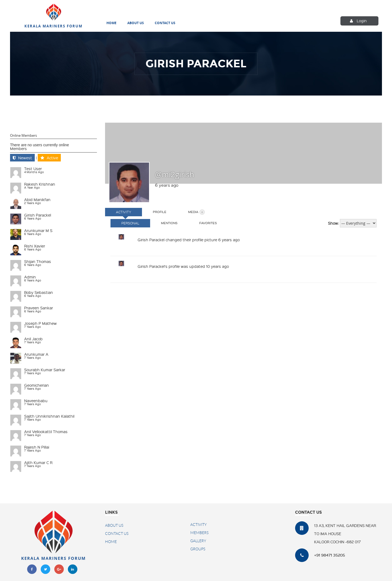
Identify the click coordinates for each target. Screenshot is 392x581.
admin (30, 277)
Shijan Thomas (38, 261)
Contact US (117, 534)
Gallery (198, 541)
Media (196, 212)
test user (33, 169)
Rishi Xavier (35, 246)
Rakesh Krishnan (40, 184)
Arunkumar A (36, 354)
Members (18, 148)
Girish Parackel (38, 215)
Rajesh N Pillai (37, 447)
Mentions (169, 223)
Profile (160, 212)
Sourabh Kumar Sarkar (45, 370)
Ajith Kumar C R (38, 462)
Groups (198, 549)
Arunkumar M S (38, 230)
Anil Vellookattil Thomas (46, 431)
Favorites (208, 223)
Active (52, 158)
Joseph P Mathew (40, 323)
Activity (124, 212)
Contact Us (165, 23)
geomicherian (37, 385)
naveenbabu (36, 401)
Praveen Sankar (39, 308)
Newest (25, 158)
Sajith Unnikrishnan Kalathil (49, 416)
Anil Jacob (33, 339)
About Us (136, 23)
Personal (130, 223)
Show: (333, 223)
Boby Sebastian (39, 292)
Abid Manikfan (37, 199)
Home (111, 23)
